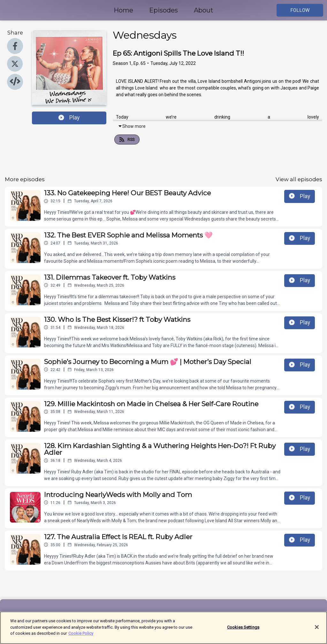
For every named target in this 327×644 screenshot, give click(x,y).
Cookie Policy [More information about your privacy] (81, 637)
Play (69, 118)
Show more (132, 126)
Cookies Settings (243, 631)
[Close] (317, 631)
